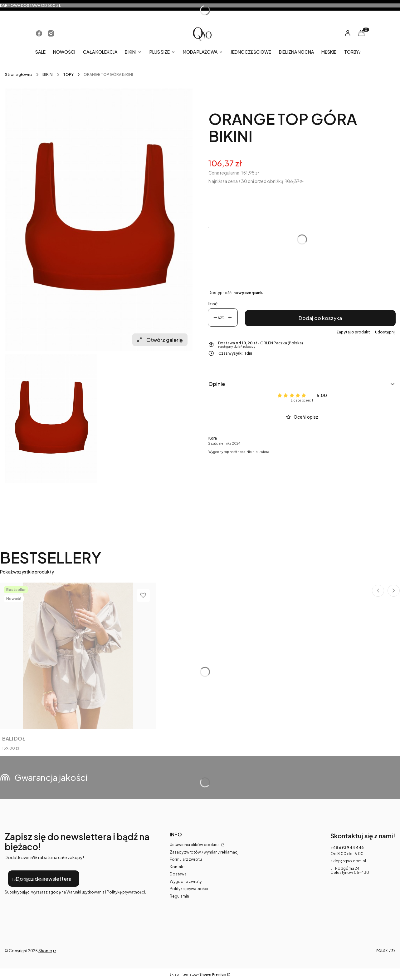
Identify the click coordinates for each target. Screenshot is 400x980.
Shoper (45, 951)
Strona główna (19, 74)
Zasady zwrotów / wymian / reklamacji (205, 852)
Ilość (213, 304)
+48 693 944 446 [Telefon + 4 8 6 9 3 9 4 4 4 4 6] (347, 847)
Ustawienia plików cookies (195, 845)
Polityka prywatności (189, 889)
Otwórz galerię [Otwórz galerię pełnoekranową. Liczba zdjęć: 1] (160, 340)
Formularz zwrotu (186, 859)
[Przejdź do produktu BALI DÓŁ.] (78, 656)
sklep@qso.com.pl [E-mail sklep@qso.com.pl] (348, 861)
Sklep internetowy (198, 975)
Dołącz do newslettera (43, 879)
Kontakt (177, 867)
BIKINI (48, 74)
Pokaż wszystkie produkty (27, 572)
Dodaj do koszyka (320, 318)
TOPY (68, 74)
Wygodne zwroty (186, 882)
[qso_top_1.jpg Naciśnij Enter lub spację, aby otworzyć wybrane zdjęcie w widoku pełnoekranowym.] (99, 220)
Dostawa (178, 874)
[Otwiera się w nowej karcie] (39, 33)
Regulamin (179, 896)
